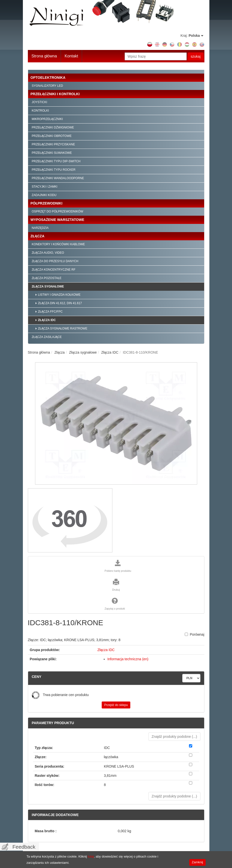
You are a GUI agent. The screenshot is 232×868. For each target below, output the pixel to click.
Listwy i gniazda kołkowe (59, 295)
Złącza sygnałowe (48, 287)
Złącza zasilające (47, 337)
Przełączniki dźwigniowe (53, 127)
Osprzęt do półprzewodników (58, 211)
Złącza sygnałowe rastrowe (63, 329)
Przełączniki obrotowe (52, 136)
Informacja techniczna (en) (128, 659)
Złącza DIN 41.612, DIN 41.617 (60, 303)
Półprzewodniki (46, 203)
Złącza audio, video (48, 253)
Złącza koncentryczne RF (54, 270)
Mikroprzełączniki (47, 119)
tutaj (91, 856)
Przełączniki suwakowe (52, 153)
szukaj (196, 56)
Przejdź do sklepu (116, 705)
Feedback (24, 847)
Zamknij (197, 862)
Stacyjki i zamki (45, 187)
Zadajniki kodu (44, 195)
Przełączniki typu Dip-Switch (56, 161)
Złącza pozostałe (47, 278)
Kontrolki (40, 111)
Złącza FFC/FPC (50, 312)
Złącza (38, 236)
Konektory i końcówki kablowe (58, 244)
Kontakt (71, 56)
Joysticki (40, 102)
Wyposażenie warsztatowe (57, 220)
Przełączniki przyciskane (53, 144)
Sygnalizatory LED (47, 86)
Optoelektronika (48, 78)
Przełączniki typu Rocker (54, 170)
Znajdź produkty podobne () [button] (174, 737)
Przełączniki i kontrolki (55, 94)
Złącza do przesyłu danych (55, 261)
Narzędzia (40, 228)
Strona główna (44, 56)
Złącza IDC (47, 320)
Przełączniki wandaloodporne (58, 178)
